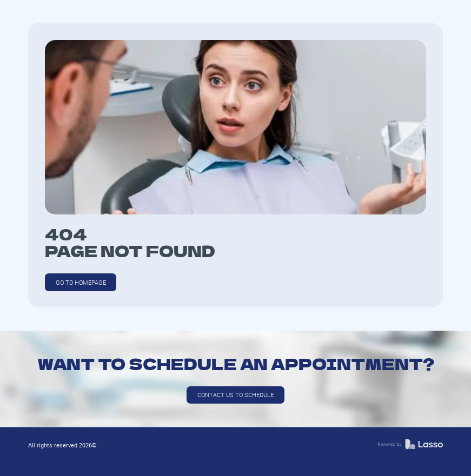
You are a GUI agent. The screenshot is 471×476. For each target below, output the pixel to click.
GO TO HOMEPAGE (81, 282)
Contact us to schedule (236, 395)
